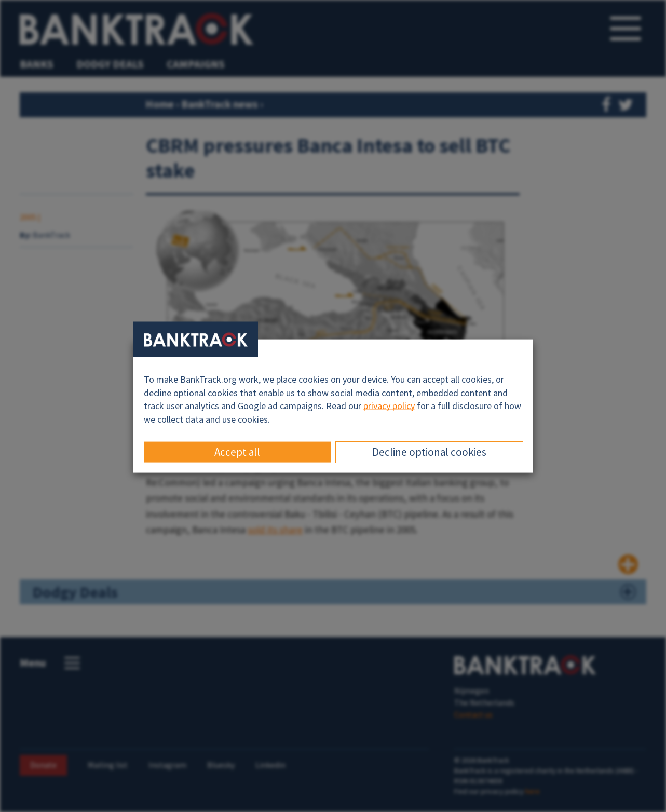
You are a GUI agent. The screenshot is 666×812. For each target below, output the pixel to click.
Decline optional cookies (429, 451)
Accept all (237, 451)
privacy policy (389, 406)
